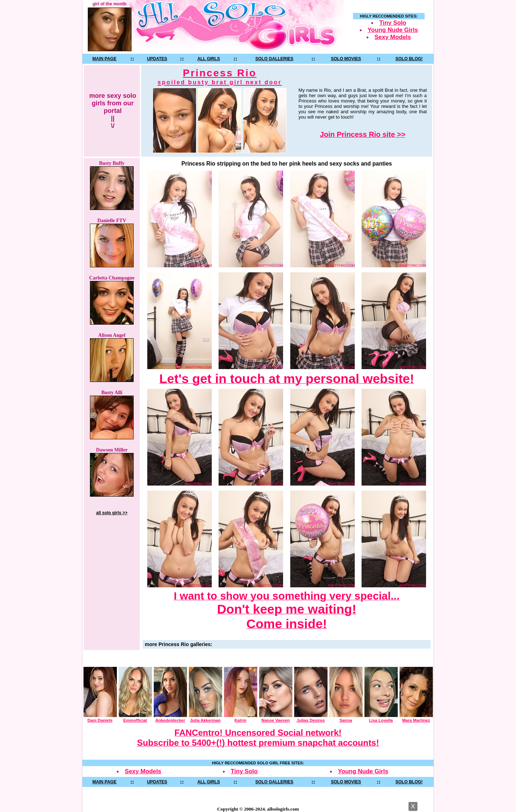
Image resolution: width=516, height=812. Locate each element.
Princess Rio (220, 77)
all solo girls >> (112, 513)
